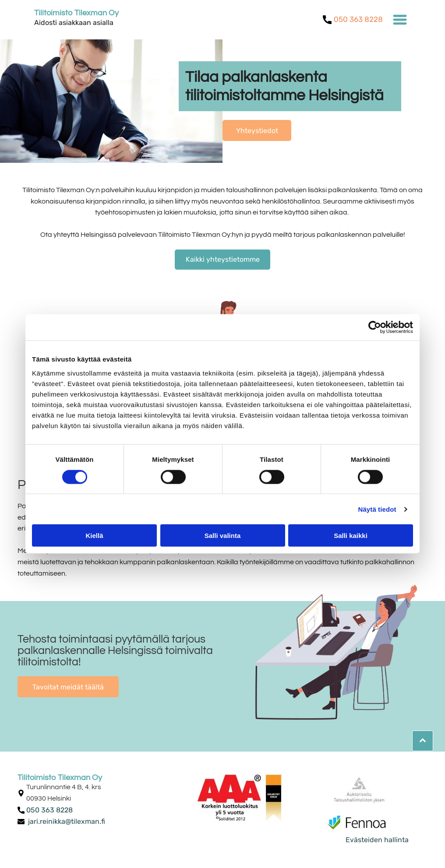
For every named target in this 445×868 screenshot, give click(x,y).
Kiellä (94, 536)
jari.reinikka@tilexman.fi (67, 821)
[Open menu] (400, 20)
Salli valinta (223, 536)
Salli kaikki (351, 536)
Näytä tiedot (377, 509)
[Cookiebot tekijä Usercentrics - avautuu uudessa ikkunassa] (375, 327)
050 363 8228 (358, 19)
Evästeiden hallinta (377, 840)
